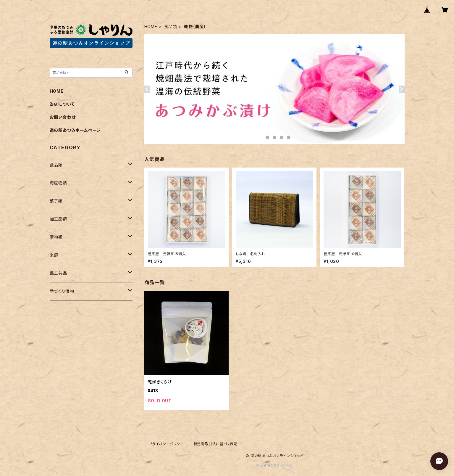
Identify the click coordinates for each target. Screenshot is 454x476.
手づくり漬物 (62, 291)
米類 (54, 255)
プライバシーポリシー (167, 444)
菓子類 (56, 201)
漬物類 (56, 237)
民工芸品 (58, 273)
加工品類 (58, 219)
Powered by (274, 465)
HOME (151, 26)
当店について (62, 104)
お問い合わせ (63, 117)
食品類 (171, 26)
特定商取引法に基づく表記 (216, 444)
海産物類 (58, 183)
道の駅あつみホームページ (75, 130)
